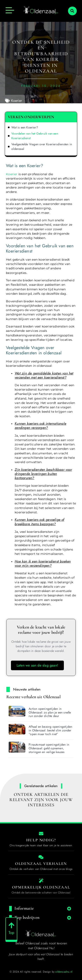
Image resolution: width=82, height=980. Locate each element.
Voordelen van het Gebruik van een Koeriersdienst (35, 136)
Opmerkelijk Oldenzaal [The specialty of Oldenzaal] (41, 887)
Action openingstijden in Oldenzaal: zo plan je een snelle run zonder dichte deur (50, 712)
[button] (72, 11)
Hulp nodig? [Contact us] (41, 840)
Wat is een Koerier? (25, 127)
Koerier (17, 101)
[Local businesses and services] (41, 857)
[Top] (11, 928)
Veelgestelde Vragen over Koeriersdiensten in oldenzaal (42, 146)
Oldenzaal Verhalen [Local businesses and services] (41, 864)
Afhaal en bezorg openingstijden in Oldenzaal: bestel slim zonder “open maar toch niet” (50, 730)
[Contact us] (41, 834)
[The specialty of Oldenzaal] (41, 881)
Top (11, 935)
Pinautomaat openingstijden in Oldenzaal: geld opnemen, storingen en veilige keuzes (49, 748)
